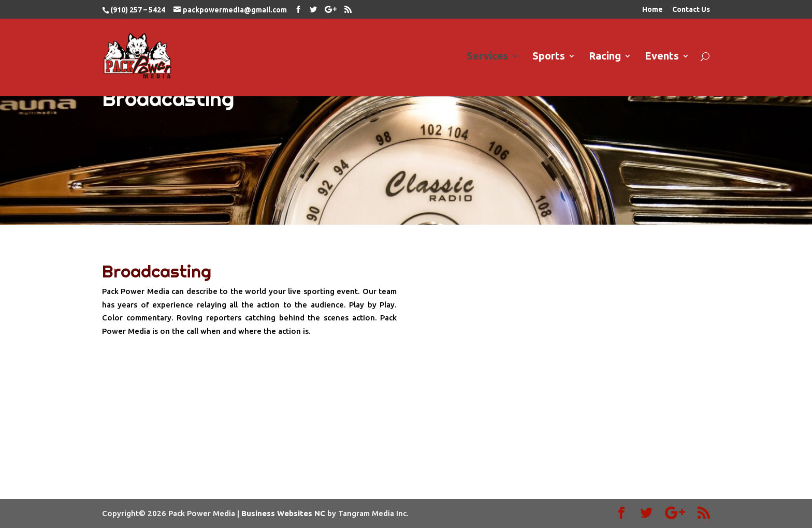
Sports (549, 57)
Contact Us (691, 10)
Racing (605, 57)
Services (488, 57)
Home (653, 10)
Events (662, 57)
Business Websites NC (283, 513)
